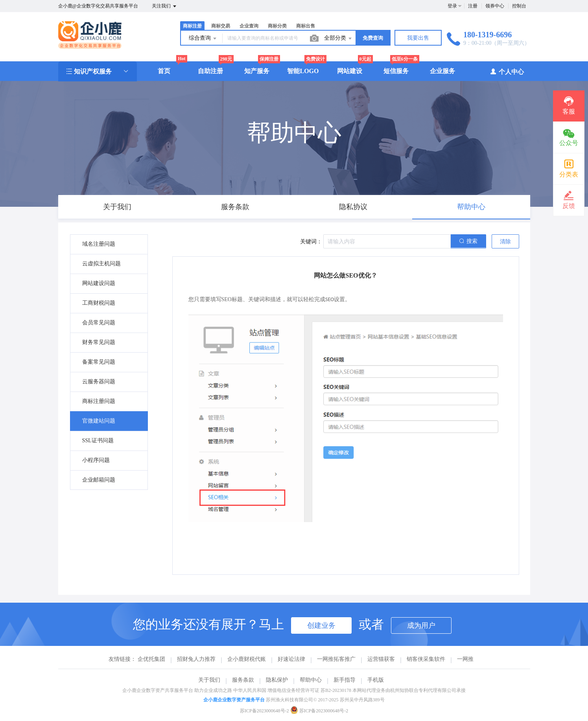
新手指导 (345, 680)
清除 (505, 242)
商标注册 (192, 26)
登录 (452, 6)
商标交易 (221, 26)
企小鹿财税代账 (247, 659)
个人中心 (507, 71)
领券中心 (495, 6)
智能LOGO (303, 71)
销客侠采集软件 (426, 659)
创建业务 (321, 625)
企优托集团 (151, 659)
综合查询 (203, 39)
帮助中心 (311, 680)
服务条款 (243, 680)
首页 (164, 71)
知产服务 (257, 71)
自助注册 (210, 71)
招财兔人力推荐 (196, 659)
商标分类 (277, 26)
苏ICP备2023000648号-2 (265, 711)
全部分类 (339, 39)
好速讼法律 (291, 659)
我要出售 (418, 38)
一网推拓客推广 (336, 659)
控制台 (519, 6)
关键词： (311, 242)
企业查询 (249, 26)
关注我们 (165, 6)
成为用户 (421, 625)
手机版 (376, 680)
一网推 (465, 659)
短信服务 (396, 71)
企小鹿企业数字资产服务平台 (234, 700)
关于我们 (209, 680)
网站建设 (350, 71)
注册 (473, 6)
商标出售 (306, 26)
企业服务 (442, 71)
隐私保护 (277, 680)
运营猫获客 (381, 659)
